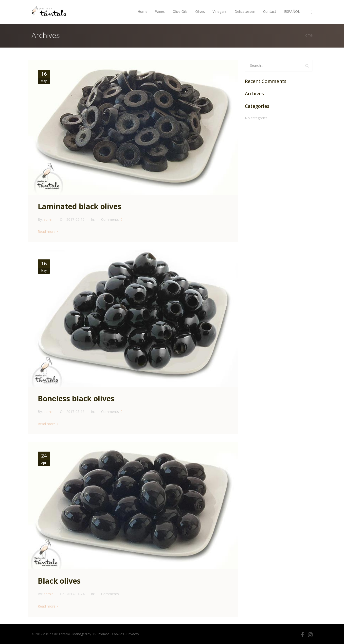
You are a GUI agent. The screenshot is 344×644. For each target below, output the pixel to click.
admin (49, 219)
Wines (160, 11)
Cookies (118, 634)
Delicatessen (245, 11)
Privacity (133, 634)
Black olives (59, 581)
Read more (47, 231)
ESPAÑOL (292, 11)
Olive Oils (180, 11)
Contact (270, 11)
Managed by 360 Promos (91, 634)
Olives (200, 11)
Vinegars (220, 11)
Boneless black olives (76, 398)
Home (142, 11)
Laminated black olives (80, 206)
